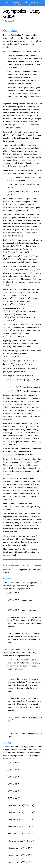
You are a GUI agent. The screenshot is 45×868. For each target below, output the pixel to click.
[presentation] (19, 125)
